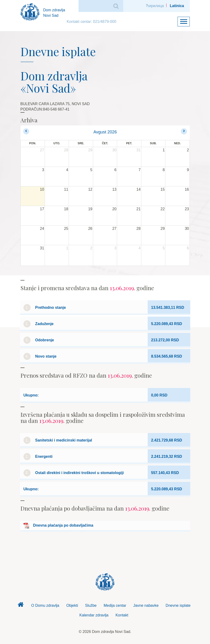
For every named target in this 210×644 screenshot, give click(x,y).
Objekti (72, 605)
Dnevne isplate (178, 605)
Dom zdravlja (21, 606)
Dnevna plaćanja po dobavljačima (63, 525)
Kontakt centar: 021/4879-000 (92, 22)
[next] (184, 131)
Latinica (177, 6)
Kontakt (122, 615)
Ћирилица (155, 6)
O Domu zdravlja (45, 605)
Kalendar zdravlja (94, 615)
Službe (91, 605)
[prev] (26, 131)
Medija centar (115, 605)
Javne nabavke (146, 605)
